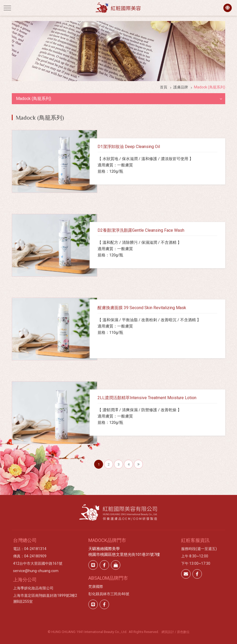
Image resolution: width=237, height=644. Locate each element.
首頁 (164, 87)
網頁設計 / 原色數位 (176, 632)
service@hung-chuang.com (36, 571)
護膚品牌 (181, 87)
